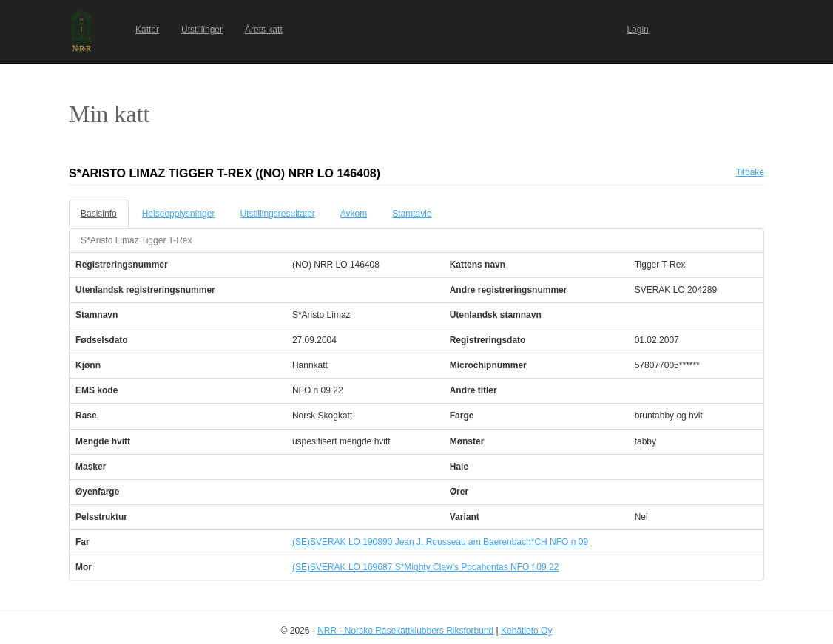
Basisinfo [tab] (99, 214)
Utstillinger (202, 30)
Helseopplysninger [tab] (179, 214)
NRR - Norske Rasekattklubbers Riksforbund (405, 631)
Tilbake (750, 172)
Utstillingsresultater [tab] (277, 214)
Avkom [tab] (354, 214)
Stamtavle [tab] (412, 214)
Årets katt (264, 30)
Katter (147, 30)
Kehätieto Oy (526, 631)
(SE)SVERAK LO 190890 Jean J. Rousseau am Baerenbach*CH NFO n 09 (440, 542)
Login (637, 30)
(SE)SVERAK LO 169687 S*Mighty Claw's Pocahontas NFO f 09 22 (425, 567)
